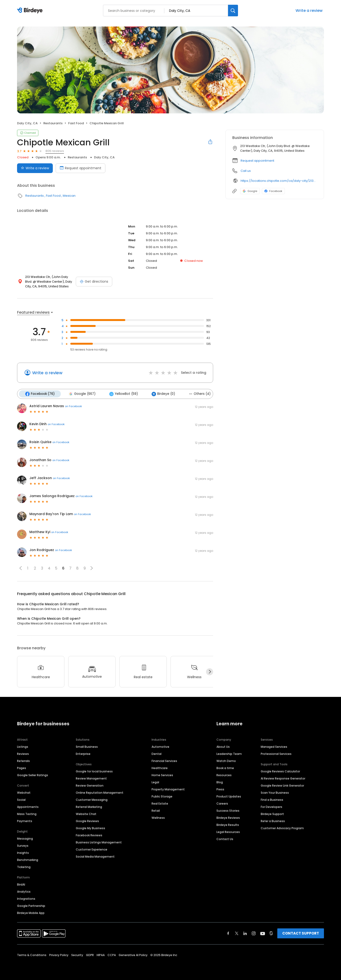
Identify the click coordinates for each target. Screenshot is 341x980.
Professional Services (276, 754)
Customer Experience (92, 849)
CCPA (112, 955)
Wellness (158, 818)
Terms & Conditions (32, 955)
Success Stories (228, 811)
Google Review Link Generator (282, 786)
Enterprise (83, 754)
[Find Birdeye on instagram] (254, 933)
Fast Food (76, 123)
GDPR (90, 955)
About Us (223, 747)
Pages (22, 768)
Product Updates (229, 796)
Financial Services (164, 761)
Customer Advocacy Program (282, 828)
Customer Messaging (92, 800)
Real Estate (160, 804)
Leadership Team (229, 754)
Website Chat (86, 814)
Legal (155, 782)
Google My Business (90, 828)
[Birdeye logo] (31, 11)
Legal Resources (228, 832)
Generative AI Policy (133, 955)
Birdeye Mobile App (31, 913)
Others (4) (200, 394)
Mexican (69, 196)
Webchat (24, 793)
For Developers (271, 807)
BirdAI (21, 884)
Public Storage (162, 796)
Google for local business (94, 771)
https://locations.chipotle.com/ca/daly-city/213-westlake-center (279, 181)
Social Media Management (95, 857)
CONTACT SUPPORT (301, 933)
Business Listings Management (99, 842)
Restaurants (53, 123)
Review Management (91, 778)
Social (21, 800)
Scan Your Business (275, 793)
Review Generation (90, 786)
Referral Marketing (89, 807)
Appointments (28, 807)
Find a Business (272, 800)
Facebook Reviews (89, 835)
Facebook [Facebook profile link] (273, 191)
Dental (157, 754)
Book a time (225, 768)
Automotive (160, 747)
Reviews (23, 754)
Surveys (23, 846)
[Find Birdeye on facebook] (228, 933)
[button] (21, 568)
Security (77, 955)
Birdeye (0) (163, 394)
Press (220, 789)
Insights (23, 853)
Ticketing (24, 867)
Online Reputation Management (100, 793)
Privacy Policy (59, 955)
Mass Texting (27, 814)
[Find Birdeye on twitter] (237, 933)
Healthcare (160, 768)
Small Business (87, 747)
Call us (246, 171)
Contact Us (225, 839)
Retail (156, 811)
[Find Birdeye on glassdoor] (271, 933)
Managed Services (274, 747)
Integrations (26, 899)
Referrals (23, 761)
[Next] (210, 672)
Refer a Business (273, 821)
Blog (220, 782)
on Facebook (73, 406)
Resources (224, 775)
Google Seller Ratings (33, 775)
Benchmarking (28, 860)
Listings (23, 747)
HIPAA (101, 955)
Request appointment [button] (257, 161)
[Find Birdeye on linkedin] (245, 933)
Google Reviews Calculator (280, 771)
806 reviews (55, 151)
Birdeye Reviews (228, 818)
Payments (25, 821)
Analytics (24, 892)
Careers (222, 804)
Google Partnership (31, 906)
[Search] (233, 11)
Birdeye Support (272, 814)
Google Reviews (87, 821)
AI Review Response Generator (283, 778)
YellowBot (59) (123, 394)
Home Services (162, 775)
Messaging (25, 839)
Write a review (309, 11)
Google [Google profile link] (250, 191)
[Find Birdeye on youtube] (263, 933)
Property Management (168, 789)
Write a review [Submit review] (35, 168)
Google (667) (82, 394)
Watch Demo (226, 761)
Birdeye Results (228, 825)
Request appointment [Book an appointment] (81, 168)
